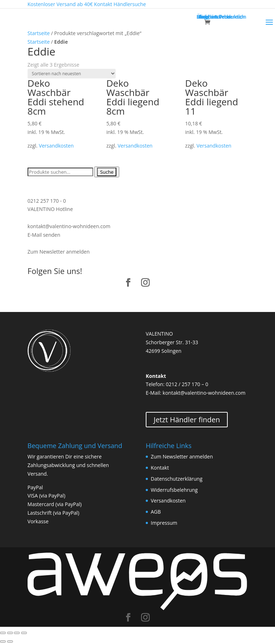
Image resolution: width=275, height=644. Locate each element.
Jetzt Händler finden (187, 420)
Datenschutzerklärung (177, 479)
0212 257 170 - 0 (47, 201)
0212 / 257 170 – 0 (187, 384)
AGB (156, 512)
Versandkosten (56, 146)
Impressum (164, 523)
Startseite (39, 33)
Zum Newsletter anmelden (59, 252)
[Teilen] (10, 633)
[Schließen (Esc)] (3, 633)
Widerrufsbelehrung (174, 490)
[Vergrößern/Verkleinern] (24, 633)
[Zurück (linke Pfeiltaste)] (3, 641)
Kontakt (160, 468)
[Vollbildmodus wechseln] (17, 633)
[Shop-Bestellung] (72, 74)
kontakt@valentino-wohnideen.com (69, 226)
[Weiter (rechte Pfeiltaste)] (10, 641)
